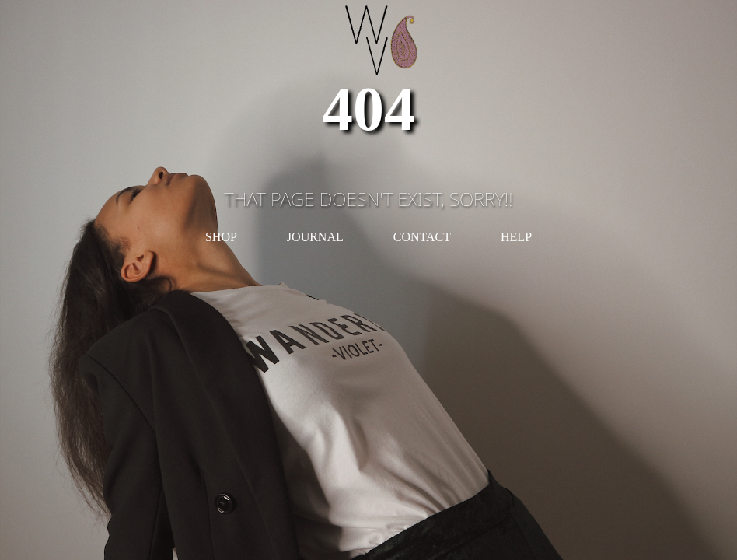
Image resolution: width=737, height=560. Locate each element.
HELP (516, 237)
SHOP (221, 237)
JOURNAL (315, 237)
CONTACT (422, 237)
